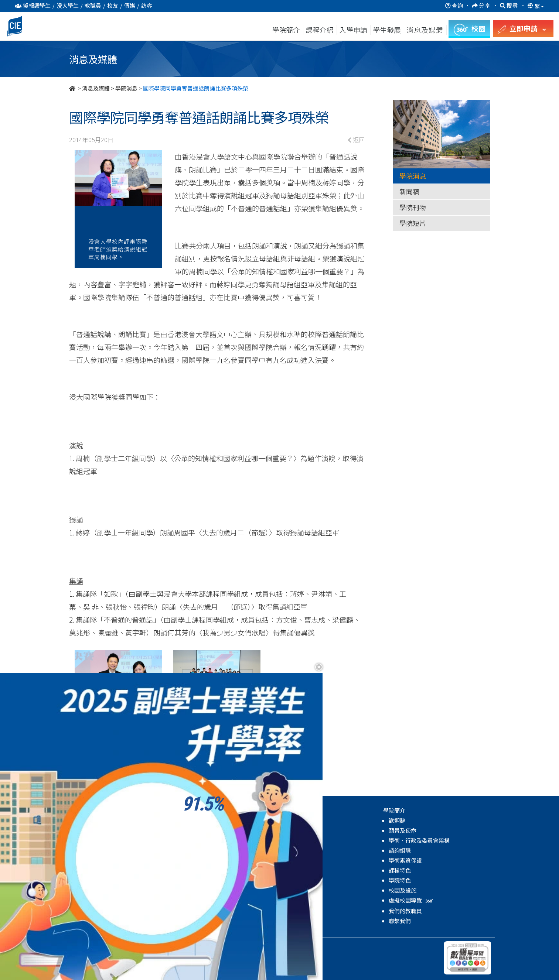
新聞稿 (409, 191)
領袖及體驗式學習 (202, 860)
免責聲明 (174, 946)
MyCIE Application (99, 901)
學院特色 (400, 880)
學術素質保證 (405, 860)
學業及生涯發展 (199, 870)
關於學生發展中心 (202, 820)
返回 (356, 140)
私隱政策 (148, 946)
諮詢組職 (400, 850)
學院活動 (191, 910)
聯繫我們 (400, 921)
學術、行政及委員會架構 (419, 840)
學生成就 (191, 890)
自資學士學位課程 (98, 840)
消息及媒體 (96, 88)
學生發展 (387, 30)
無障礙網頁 (203, 946)
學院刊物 (413, 207)
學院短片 (413, 223)
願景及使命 (403, 830)
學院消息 (126, 88)
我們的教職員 (405, 911)
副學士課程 (89, 830)
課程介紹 (320, 30)
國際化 (188, 880)
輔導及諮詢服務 (199, 830)
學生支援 (191, 840)
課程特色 (400, 870)
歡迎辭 (397, 820)
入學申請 (353, 30)
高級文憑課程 (92, 820)
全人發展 (191, 850)
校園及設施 (403, 890)
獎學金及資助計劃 (98, 921)
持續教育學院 (116, 946)
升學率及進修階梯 (98, 911)
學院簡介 (286, 30)
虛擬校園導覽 (412, 900)
